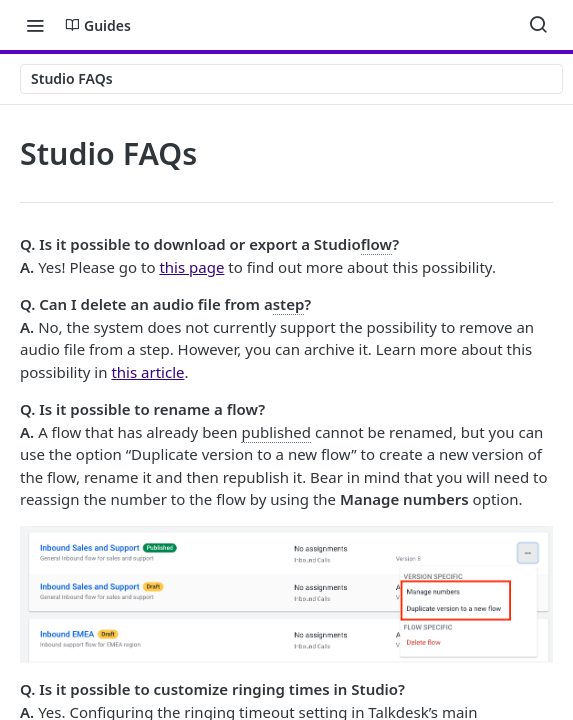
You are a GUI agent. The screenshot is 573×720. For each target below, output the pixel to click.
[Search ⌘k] (538, 25)
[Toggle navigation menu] (35, 25)
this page (191, 267)
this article (147, 372)
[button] (286, 594)
